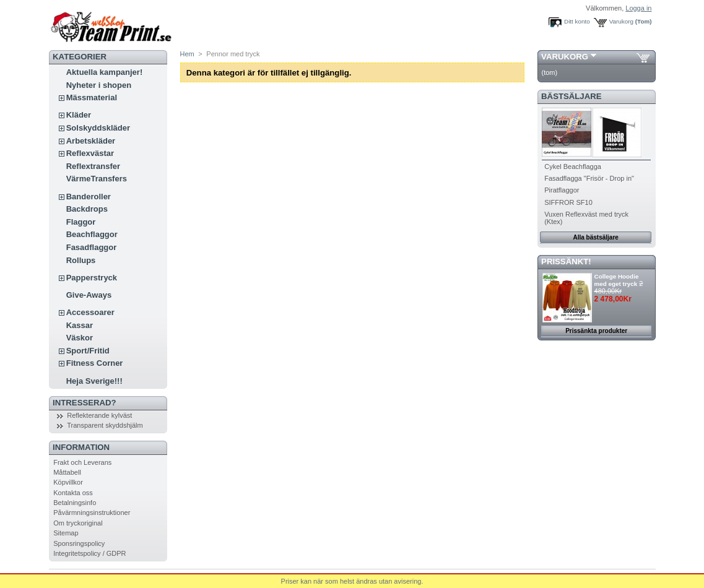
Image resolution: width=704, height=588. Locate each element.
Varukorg (621, 21)
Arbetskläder (91, 141)
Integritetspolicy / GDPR (89, 553)
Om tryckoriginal (78, 523)
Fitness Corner (95, 363)
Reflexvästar (90, 153)
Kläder (79, 115)
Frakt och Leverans (82, 462)
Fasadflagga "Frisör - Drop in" (589, 178)
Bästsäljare (571, 96)
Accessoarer (90, 312)
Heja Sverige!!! (94, 381)
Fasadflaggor (92, 247)
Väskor (80, 338)
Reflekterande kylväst (99, 415)
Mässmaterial (92, 97)
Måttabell (67, 472)
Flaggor (81, 222)
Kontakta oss (73, 493)
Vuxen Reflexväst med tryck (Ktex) (586, 218)
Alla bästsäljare (596, 237)
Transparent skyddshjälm (105, 425)
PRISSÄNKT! (566, 262)
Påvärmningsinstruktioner (92, 512)
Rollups (81, 260)
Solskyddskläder (98, 128)
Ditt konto (577, 21)
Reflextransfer (93, 166)
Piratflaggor (562, 190)
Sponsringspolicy (79, 543)
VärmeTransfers (97, 179)
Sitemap (66, 533)
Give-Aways (89, 295)
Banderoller (89, 197)
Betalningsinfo (75, 503)
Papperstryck (92, 278)
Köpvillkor (68, 482)
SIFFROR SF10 (568, 202)
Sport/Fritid (88, 351)
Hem (187, 54)
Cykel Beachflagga (573, 166)
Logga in (638, 8)
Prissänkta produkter (596, 331)
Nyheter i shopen (99, 85)
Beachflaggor (92, 234)
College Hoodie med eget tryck (617, 280)
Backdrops (87, 209)
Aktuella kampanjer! (105, 72)
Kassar (80, 325)
